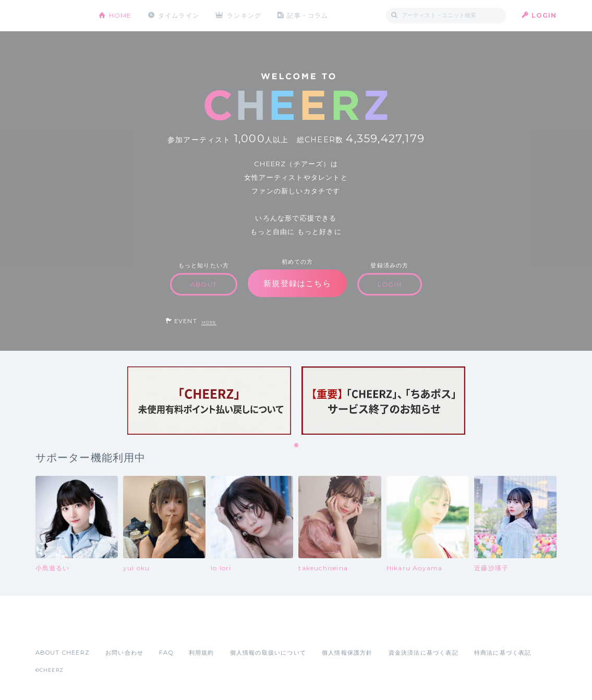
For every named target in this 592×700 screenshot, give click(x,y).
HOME (120, 15)
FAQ (166, 653)
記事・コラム (307, 15)
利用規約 (202, 653)
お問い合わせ (124, 653)
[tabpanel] (209, 401)
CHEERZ (59, 16)
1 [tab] (297, 446)
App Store (59, 630)
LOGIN (544, 15)
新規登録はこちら (297, 283)
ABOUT (204, 284)
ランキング (244, 15)
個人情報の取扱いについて (268, 653)
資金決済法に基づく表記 (424, 653)
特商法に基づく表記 (503, 653)
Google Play (115, 630)
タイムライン (179, 15)
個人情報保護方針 (347, 653)
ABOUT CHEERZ (63, 653)
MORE (209, 322)
